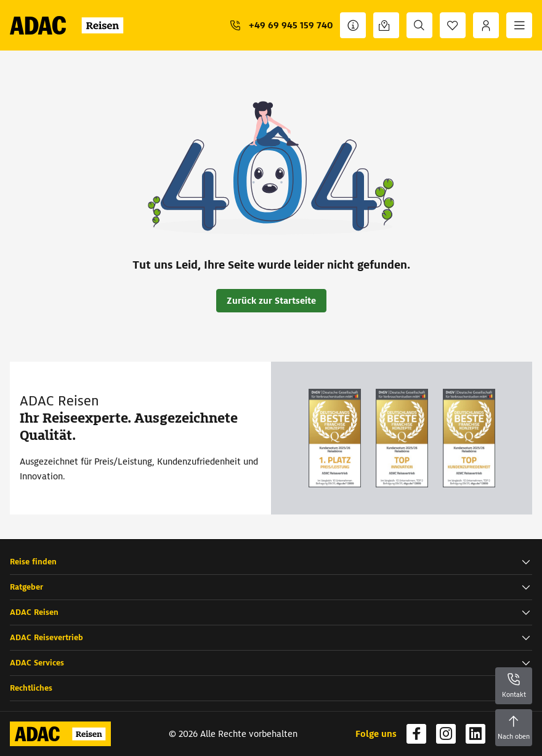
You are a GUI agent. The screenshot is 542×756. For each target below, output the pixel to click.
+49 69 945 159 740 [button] (291, 25)
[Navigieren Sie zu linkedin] (475, 734)
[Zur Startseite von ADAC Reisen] (71, 25)
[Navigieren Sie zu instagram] (446, 734)
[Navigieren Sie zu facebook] (416, 734)
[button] (271, 562)
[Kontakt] (353, 25)
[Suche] (419, 25)
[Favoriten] (453, 25)
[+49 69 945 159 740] (281, 25)
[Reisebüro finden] (386, 25)
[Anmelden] (486, 25)
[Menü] (519, 25)
